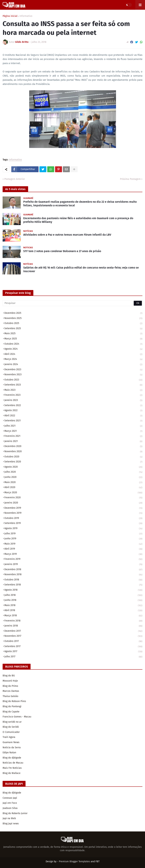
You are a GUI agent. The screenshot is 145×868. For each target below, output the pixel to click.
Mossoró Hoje (10, 681)
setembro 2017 (73, 647)
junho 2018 (73, 600)
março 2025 (73, 339)
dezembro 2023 (73, 370)
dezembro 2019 (73, 508)
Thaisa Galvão (10, 696)
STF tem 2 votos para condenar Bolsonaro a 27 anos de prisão (62, 251)
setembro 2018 (73, 585)
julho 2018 (73, 595)
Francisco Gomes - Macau (17, 717)
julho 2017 (73, 657)
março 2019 (73, 554)
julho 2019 (73, 534)
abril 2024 (73, 354)
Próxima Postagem (130, 179)
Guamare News (11, 742)
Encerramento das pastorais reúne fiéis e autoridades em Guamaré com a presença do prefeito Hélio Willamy (78, 220)
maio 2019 (73, 544)
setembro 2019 (73, 523)
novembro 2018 (73, 575)
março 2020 (73, 493)
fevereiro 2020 (73, 498)
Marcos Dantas (11, 691)
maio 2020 (73, 483)
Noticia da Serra (12, 748)
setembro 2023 (73, 385)
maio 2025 (73, 334)
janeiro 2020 (73, 503)
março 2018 (73, 616)
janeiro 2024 (73, 365)
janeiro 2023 (73, 400)
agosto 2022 (73, 411)
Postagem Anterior (15, 179)
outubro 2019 (73, 518)
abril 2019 (73, 549)
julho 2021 (73, 426)
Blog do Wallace (12, 773)
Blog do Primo (10, 686)
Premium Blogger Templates (74, 862)
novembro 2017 (73, 636)
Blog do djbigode (12, 758)
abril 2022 (73, 416)
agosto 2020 (73, 467)
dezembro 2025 (73, 313)
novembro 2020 (73, 452)
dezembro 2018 (73, 570)
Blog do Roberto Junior (15, 813)
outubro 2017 (73, 641)
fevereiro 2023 (73, 395)
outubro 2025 (73, 324)
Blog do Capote (11, 712)
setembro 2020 (73, 462)
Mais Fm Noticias (12, 768)
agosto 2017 (73, 652)
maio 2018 (73, 606)
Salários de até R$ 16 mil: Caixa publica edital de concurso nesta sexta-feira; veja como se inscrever (81, 269)
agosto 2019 (73, 529)
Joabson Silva (10, 808)
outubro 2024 (73, 344)
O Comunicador (11, 732)
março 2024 (73, 359)
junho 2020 (73, 477)
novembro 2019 (73, 513)
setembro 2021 (73, 421)
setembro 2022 (73, 406)
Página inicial (10, 16)
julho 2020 (73, 472)
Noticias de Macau (13, 763)
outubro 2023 (73, 380)
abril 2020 (73, 488)
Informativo (26, 16)
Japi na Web (9, 818)
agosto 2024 (73, 349)
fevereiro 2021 (73, 436)
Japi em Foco (10, 803)
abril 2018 (73, 611)
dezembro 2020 (73, 447)
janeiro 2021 (73, 442)
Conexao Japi (10, 798)
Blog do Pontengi (12, 706)
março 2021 (73, 431)
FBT (98, 862)
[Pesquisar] (72, 303)
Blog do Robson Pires (14, 701)
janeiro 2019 (73, 565)
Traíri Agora (9, 737)
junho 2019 (73, 539)
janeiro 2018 (73, 626)
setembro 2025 (73, 329)
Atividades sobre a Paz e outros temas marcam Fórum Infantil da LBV (67, 235)
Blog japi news (11, 824)
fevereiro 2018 (73, 621)
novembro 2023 (73, 375)
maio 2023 (73, 390)
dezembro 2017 (73, 631)
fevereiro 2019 (73, 559)
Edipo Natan (9, 753)
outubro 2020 (73, 457)
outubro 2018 (73, 580)
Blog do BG (9, 676)
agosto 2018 (73, 590)
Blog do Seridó (11, 727)
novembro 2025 (73, 319)
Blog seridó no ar (12, 722)
